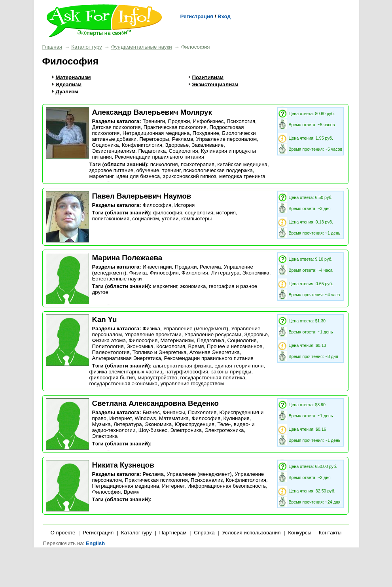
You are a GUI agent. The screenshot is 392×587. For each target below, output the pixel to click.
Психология (241, 121)
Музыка (101, 424)
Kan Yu (105, 319)
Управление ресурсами (213, 334)
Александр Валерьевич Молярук (152, 112)
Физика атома (109, 340)
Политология (108, 346)
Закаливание (207, 145)
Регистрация (197, 16)
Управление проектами (153, 334)
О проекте (63, 533)
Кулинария (237, 418)
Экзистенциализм (215, 84)
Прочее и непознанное (235, 346)
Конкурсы (300, 533)
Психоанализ (207, 480)
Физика (138, 273)
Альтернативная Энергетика (127, 358)
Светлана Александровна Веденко (155, 403)
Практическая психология (175, 127)
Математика (174, 418)
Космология (171, 346)
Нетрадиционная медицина (156, 133)
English (95, 543)
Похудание (206, 133)
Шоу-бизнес (153, 430)
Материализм (73, 77)
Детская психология (116, 127)
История (185, 205)
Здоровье (177, 145)
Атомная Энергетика (215, 352)
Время (196, 346)
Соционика (106, 145)
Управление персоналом (226, 139)
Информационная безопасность (227, 486)
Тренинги (154, 121)
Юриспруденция (194, 424)
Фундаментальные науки (142, 47)
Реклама (183, 139)
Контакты (330, 533)
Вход (224, 16)
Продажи (179, 121)
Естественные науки (117, 279)
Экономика (256, 273)
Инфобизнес (208, 121)
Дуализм (67, 92)
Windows (145, 418)
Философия (157, 205)
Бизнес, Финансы (164, 412)
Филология (195, 273)
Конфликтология (142, 145)
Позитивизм (208, 77)
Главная (52, 47)
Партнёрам (173, 533)
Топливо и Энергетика (160, 352)
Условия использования (251, 533)
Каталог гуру (86, 47)
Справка (204, 533)
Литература (225, 273)
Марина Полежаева (127, 258)
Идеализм (69, 84)
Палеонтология (111, 352)
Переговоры (154, 139)
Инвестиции (157, 267)
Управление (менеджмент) (195, 329)
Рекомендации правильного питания (159, 157)
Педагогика (152, 151)
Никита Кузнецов (123, 465)
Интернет (120, 418)
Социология (184, 151)
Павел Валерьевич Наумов (142, 196)
